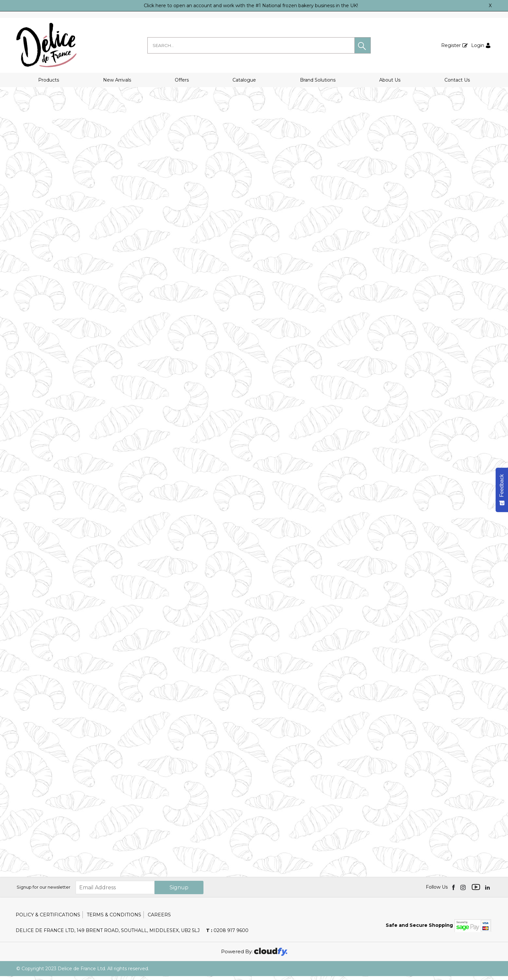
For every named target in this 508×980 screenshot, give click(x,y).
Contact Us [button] (457, 80)
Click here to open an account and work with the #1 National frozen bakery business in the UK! (251, 6)
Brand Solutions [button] (318, 80)
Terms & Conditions (114, 919)
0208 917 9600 (227, 934)
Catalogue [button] (244, 80)
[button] (363, 45)
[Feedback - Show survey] (502, 490)
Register (451, 45)
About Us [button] (390, 80)
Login (478, 45)
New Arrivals (117, 80)
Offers (182, 80)
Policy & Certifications (48, 919)
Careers (159, 919)
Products (49, 80)
